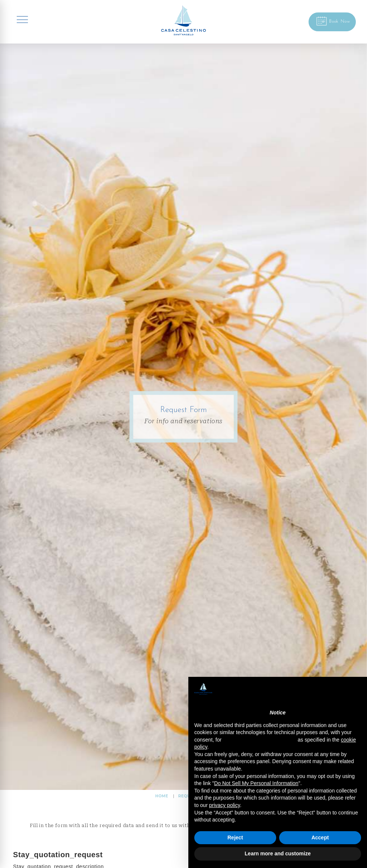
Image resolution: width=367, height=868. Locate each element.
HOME (162, 796)
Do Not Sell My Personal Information (256, 783)
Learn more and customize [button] (277, 853)
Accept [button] (320, 838)
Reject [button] (235, 838)
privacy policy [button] (225, 805)
